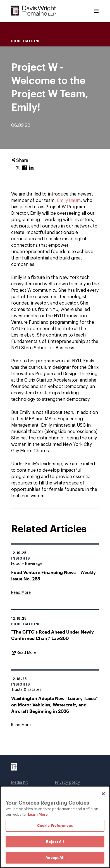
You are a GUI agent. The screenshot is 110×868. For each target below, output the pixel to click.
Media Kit (20, 783)
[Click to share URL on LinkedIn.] (31, 168)
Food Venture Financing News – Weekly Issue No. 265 (53, 575)
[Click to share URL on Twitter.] (18, 168)
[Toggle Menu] (96, 11)
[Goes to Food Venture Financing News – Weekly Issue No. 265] (21, 593)
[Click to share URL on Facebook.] (25, 168)
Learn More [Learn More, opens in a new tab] (38, 814)
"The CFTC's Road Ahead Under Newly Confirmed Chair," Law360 (52, 635)
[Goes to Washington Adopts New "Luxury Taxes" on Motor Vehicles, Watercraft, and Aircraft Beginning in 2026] (21, 725)
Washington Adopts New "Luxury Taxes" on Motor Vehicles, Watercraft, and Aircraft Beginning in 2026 (54, 705)
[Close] (103, 794)
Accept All (55, 857)
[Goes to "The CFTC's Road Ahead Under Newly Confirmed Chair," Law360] (24, 652)
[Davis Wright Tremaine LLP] (34, 11)
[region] (55, 827)
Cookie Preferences (55, 825)
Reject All (55, 842)
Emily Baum (69, 201)
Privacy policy (67, 783)
